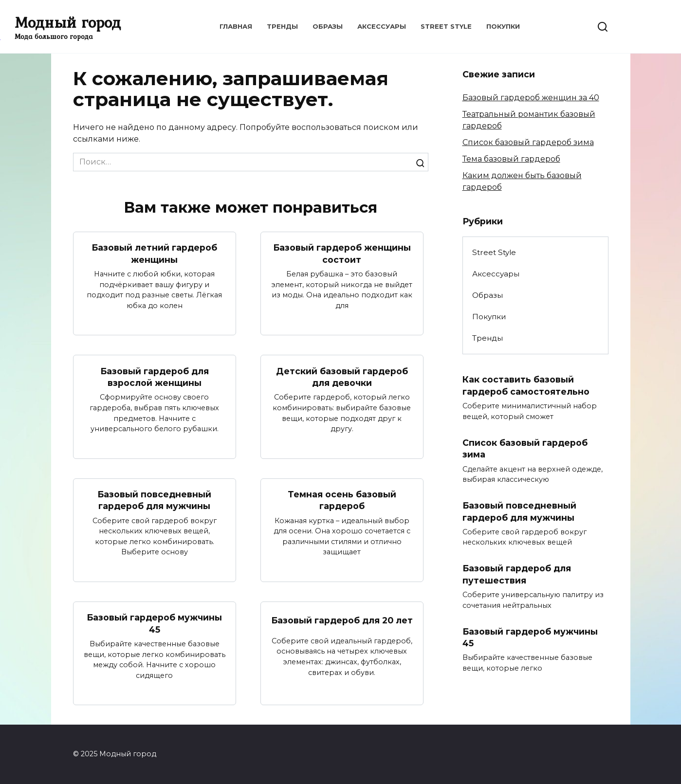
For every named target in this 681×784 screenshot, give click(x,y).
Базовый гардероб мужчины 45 (154, 624)
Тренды (282, 26)
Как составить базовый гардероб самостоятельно (526, 385)
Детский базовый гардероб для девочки (342, 377)
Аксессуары (382, 26)
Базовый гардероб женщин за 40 (531, 98)
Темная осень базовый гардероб (342, 500)
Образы (328, 26)
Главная (236, 26)
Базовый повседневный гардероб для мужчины (154, 500)
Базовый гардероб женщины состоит (342, 254)
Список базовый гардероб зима (528, 142)
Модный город (68, 22)
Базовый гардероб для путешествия (517, 575)
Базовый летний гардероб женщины (154, 254)
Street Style (446, 26)
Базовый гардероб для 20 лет (342, 621)
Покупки (503, 26)
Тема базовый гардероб (511, 159)
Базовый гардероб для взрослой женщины (155, 377)
